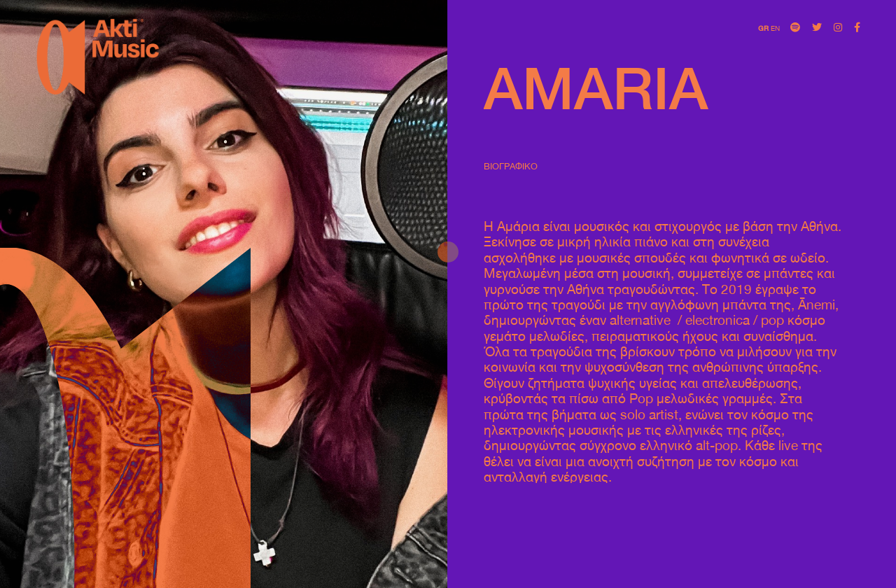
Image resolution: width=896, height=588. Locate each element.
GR (763, 28)
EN (775, 28)
